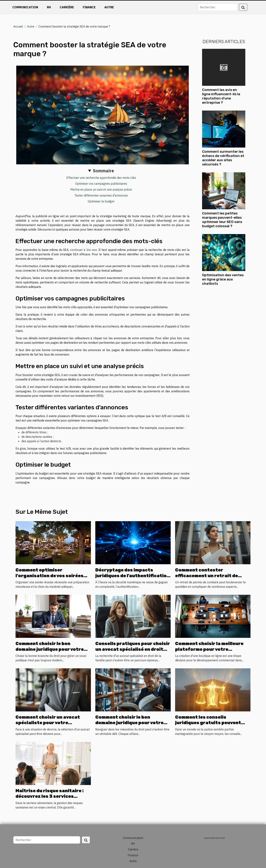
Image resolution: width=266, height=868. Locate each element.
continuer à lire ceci (84, 250)
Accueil (18, 26)
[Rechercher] (217, 7)
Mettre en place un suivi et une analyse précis (101, 189)
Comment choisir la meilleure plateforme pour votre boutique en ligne (209, 649)
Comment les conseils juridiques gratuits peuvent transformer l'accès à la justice (212, 723)
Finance (89, 7)
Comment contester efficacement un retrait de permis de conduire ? (207, 576)
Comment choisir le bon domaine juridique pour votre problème (50, 649)
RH (49, 7)
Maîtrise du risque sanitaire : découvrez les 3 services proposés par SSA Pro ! (50, 796)
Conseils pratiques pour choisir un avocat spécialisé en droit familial (133, 649)
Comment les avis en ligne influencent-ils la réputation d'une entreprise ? (221, 96)
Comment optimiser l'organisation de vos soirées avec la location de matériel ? (50, 576)
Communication (25, 7)
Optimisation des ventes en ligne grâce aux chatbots (223, 279)
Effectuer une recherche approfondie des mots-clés (101, 178)
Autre (109, 7)
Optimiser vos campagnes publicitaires (101, 184)
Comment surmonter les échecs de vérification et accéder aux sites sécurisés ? (223, 158)
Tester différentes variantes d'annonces (101, 195)
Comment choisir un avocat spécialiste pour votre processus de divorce (48, 723)
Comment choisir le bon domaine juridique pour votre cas (129, 723)
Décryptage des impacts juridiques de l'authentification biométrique (132, 576)
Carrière (67, 7)
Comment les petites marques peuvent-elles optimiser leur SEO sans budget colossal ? (222, 220)
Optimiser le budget (101, 201)
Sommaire (103, 171)
